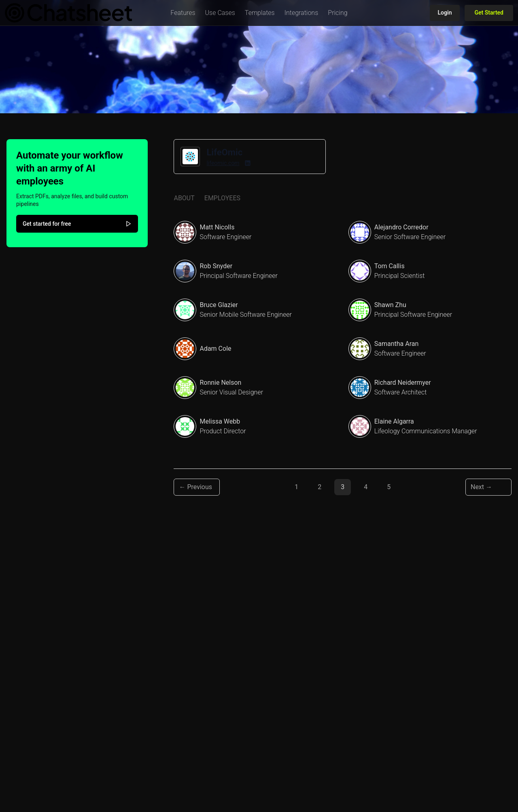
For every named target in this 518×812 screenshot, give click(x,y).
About (184, 198)
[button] (183, 13)
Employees (222, 198)
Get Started (489, 13)
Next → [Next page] (481, 487)
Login (445, 13)
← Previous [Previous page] (195, 487)
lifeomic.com (223, 163)
